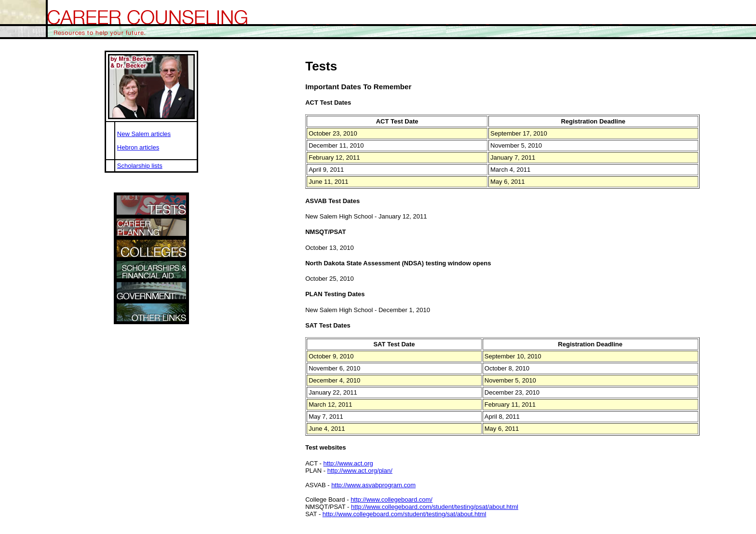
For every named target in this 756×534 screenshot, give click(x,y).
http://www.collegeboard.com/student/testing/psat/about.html (435, 507)
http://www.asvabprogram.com (373, 485)
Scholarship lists (140, 166)
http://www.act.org (348, 463)
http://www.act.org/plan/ (360, 471)
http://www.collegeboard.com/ (391, 500)
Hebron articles (138, 147)
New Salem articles (144, 134)
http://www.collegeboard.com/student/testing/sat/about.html (405, 514)
